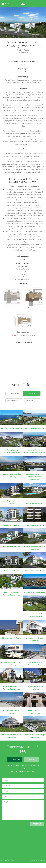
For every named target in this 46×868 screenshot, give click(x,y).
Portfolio (32, 393)
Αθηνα (32, 759)
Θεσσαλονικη (15, 759)
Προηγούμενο (3, 23)
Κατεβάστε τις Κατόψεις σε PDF (24, 335)
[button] (14, 400)
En (42, 4)
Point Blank (42, 860)
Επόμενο (43, 23)
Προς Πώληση (14, 393)
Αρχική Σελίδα (23, 4)
